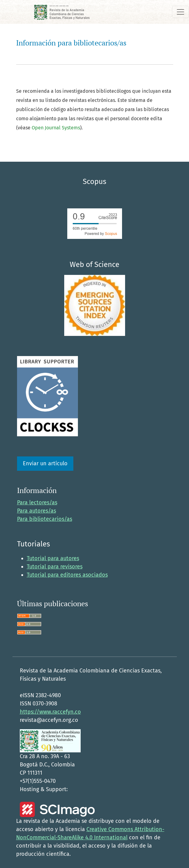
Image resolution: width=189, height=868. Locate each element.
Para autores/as (37, 511)
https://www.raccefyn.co (50, 712)
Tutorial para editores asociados (67, 575)
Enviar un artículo (45, 463)
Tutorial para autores (53, 558)
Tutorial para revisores (55, 567)
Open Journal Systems (56, 128)
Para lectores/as (37, 502)
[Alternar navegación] (180, 12)
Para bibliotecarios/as (45, 519)
